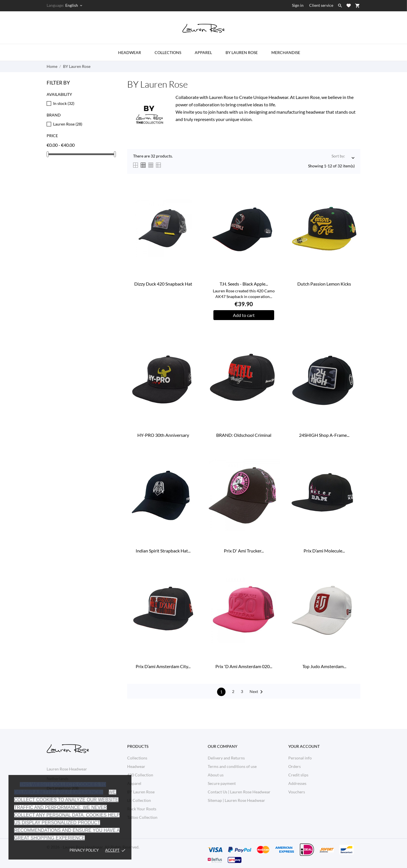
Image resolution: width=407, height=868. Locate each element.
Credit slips (298, 775)
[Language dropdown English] (74, 5)
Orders (295, 766)
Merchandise (286, 52)
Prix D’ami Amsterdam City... (163, 666)
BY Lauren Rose (141, 792)
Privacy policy (84, 850)
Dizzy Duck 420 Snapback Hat (163, 284)
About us (216, 775)
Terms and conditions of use (232, 766)
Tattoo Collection (142, 817)
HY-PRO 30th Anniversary (163, 435)
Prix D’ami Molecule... (324, 551)
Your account (304, 746)
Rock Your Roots (142, 809)
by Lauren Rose (242, 52)
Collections (168, 52)
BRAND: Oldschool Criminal (244, 435)
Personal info (300, 758)
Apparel (203, 52)
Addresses (297, 783)
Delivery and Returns (226, 758)
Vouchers (297, 792)
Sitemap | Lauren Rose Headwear (236, 800)
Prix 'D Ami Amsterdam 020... (244, 666)
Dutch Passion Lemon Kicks (324, 284)
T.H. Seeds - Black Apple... (244, 284)
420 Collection (140, 775)
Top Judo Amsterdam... (324, 666)
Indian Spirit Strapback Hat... (163, 551)
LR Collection (139, 800)
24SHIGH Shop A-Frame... (324, 435)
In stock (64, 103)
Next (257, 692)
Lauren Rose (68, 124)
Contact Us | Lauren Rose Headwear (239, 792)
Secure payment (222, 783)
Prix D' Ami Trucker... (244, 551)
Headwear (130, 52)
